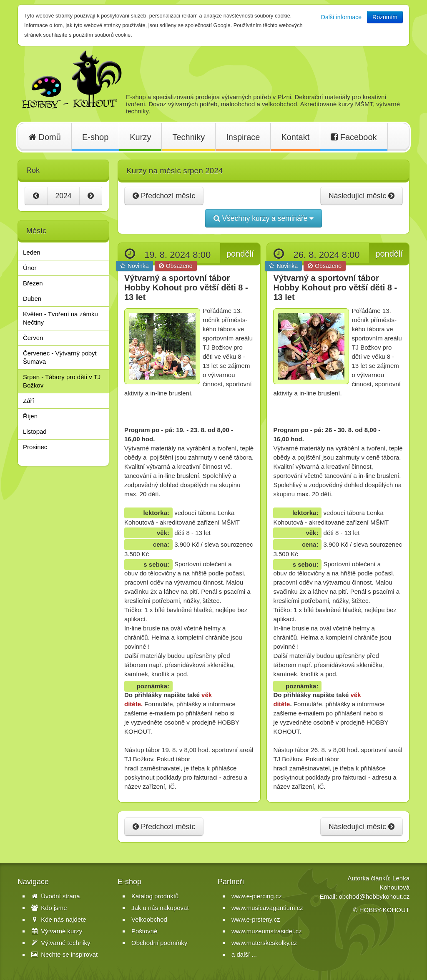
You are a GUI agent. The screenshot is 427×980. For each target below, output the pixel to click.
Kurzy (140, 137)
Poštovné (144, 931)
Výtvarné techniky (61, 943)
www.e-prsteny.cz (256, 919)
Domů (45, 137)
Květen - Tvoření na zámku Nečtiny (60, 318)
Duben (32, 299)
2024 (64, 196)
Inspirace (243, 137)
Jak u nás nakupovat (160, 908)
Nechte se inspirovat (64, 954)
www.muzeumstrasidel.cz (266, 931)
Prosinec (35, 447)
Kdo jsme (49, 908)
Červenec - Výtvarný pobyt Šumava (60, 357)
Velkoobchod (149, 919)
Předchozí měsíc (164, 196)
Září (29, 401)
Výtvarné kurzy (57, 931)
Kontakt (295, 137)
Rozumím (385, 17)
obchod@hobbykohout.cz (374, 896)
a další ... (244, 954)
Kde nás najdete (59, 919)
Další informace (341, 17)
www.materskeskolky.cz (264, 943)
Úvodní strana (56, 896)
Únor (30, 268)
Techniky (188, 137)
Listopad (35, 431)
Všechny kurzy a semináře (264, 218)
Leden (32, 252)
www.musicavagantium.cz (267, 908)
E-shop (95, 137)
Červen (33, 338)
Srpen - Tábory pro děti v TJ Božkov (62, 381)
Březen (33, 283)
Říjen (30, 416)
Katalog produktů (155, 896)
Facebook (354, 137)
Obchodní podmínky (159, 943)
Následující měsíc (362, 196)
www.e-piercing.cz (257, 896)
